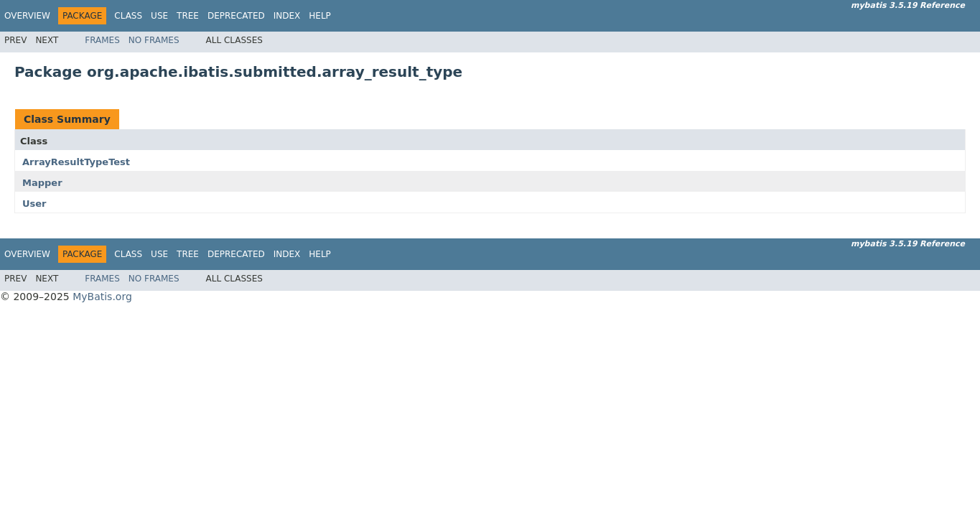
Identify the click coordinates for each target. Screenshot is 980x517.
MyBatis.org (102, 297)
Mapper (42, 183)
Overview (27, 16)
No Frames (154, 40)
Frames (102, 40)
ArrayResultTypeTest (76, 162)
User (34, 204)
